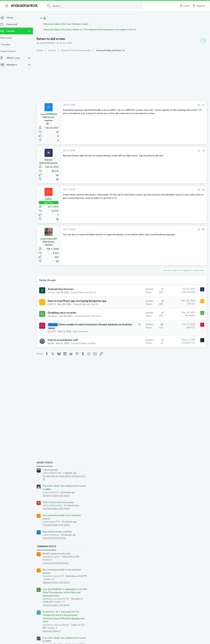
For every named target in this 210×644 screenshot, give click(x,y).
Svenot (53, 292)
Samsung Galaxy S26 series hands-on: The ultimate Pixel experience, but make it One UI (92, 29)
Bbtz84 (199, 414)
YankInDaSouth (172, 417)
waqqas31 (161, 411)
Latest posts (164, 204)
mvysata (191, 408)
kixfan (191, 414)
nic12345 (202, 451)
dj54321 (54, 348)
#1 (149, 105)
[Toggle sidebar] (203, 41)
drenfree (197, 411)
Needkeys (55, 326)
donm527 (161, 408)
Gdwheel (161, 414)
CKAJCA (54, 311)
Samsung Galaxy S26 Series (176, 236)
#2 (149, 151)
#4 (149, 229)
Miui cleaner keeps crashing (177, 273)
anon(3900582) (49, 43)
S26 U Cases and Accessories (178, 243)
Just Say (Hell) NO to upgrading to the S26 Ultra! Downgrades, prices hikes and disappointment (184, 333)
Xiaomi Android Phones (174, 279)
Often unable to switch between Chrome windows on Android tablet (66, 341)
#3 (149, 190)
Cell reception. (170, 211)
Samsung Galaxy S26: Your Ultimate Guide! (68, 24)
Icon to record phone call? (65, 359)
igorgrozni (181, 408)
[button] (7, 6)
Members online (166, 400)
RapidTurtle (173, 411)
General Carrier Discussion (175, 304)
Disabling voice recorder (64, 322)
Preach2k (171, 414)
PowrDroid (182, 414)
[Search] (93, 6)
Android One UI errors (63, 289)
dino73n (171, 408)
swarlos (160, 417)
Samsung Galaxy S (171, 372)
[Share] (145, 105)
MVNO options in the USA (176, 295)
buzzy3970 (186, 411)
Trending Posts (166, 288)
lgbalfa (53, 363)
